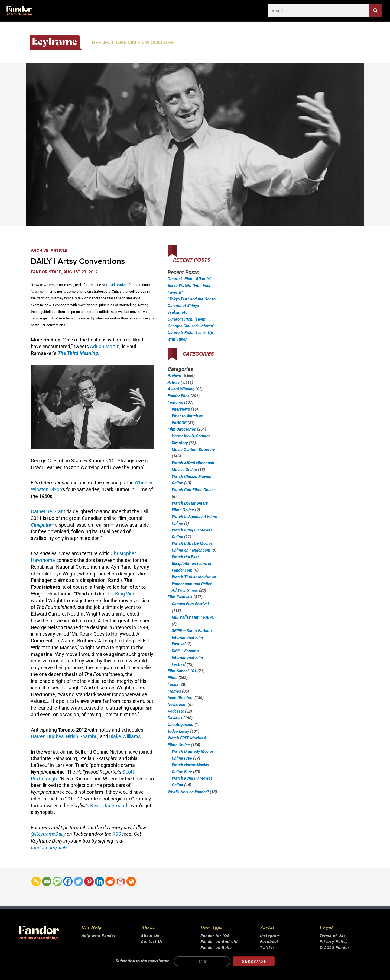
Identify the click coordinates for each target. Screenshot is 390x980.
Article (59, 250)
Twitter (267, 948)
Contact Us (152, 942)
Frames (174, 691)
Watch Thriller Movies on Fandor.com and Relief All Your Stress (194, 584)
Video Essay (178, 731)
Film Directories (182, 429)
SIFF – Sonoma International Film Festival (187, 658)
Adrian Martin (105, 346)
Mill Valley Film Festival (193, 617)
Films (173, 678)
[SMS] (57, 881)
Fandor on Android (219, 942)
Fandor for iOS (215, 936)
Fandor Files (178, 396)
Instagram (270, 936)
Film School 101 (182, 671)
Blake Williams (125, 736)
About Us (150, 936)
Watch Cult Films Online (193, 490)
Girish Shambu (82, 736)
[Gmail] (121, 881)
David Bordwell (118, 285)
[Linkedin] (100, 881)
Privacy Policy (334, 942)
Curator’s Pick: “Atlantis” (189, 279)
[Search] (375, 11)
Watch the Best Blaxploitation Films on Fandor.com (192, 564)
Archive (40, 250)
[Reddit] (110, 881)
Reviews (175, 718)
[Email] (47, 881)
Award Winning (181, 389)
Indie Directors (181, 698)
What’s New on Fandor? (188, 792)
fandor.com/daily (49, 848)
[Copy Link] (36, 881)
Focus (173, 684)
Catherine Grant (48, 511)
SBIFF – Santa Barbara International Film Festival (192, 638)
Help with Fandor (98, 936)
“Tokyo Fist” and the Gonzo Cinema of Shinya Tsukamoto (192, 306)
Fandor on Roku (216, 948)
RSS (117, 834)
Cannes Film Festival (190, 604)
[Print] (131, 881)
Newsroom (177, 704)
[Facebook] (68, 881)
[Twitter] (78, 881)
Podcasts (176, 711)
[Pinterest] (89, 881)
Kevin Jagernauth (109, 806)
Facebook (270, 942)
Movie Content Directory (193, 450)
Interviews (181, 409)
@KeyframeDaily (48, 834)
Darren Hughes (47, 736)
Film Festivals (180, 597)
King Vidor (126, 594)
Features (175, 402)
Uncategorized (181, 725)
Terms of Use (333, 936)
